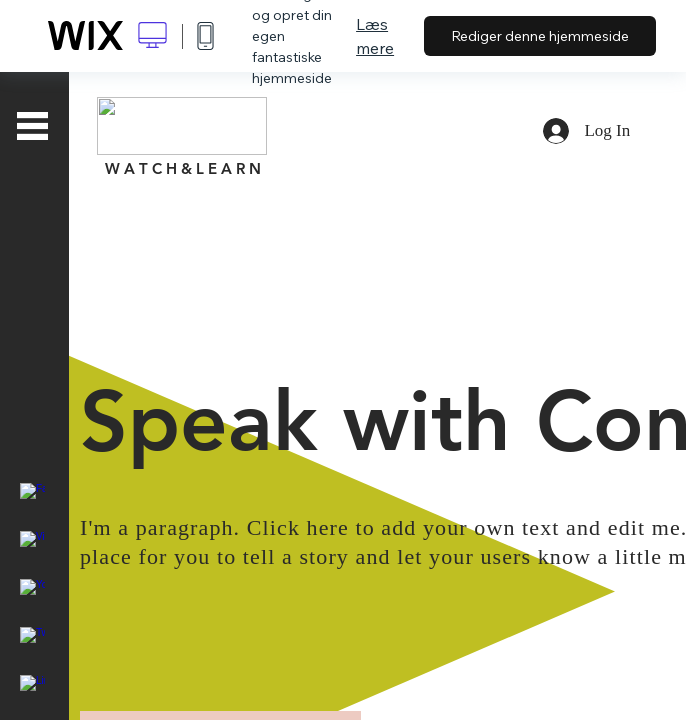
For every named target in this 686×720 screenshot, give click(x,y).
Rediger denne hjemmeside (540, 36)
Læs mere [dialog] (375, 36)
